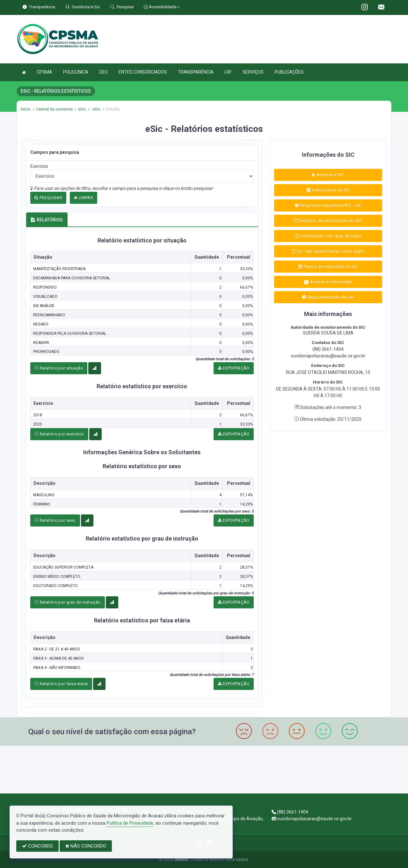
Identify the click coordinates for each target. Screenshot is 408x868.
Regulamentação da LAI (328, 297)
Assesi (182, 859)
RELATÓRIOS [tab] (47, 220)
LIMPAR (84, 198)
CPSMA (44, 72)
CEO (103, 72)
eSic (82, 109)
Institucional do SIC (328, 190)
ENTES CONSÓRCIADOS (143, 72)
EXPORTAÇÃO (234, 368)
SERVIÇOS (253, 72)
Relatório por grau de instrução (68, 602)
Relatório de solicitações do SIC (328, 221)
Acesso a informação (328, 282)
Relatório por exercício (59, 434)
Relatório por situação (59, 368)
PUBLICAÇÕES (289, 72)
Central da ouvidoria (54, 109)
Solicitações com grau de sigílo (328, 236)
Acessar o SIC (328, 175)
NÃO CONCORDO (86, 846)
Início (26, 109)
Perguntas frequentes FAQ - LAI (328, 205)
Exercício (39, 166)
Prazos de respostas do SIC (328, 266)
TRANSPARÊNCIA (196, 72)
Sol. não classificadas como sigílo (328, 251)
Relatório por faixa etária (61, 684)
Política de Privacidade (130, 823)
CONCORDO (37, 846)
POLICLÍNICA (76, 72)
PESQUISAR (48, 198)
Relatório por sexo (55, 520)
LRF (228, 72)
